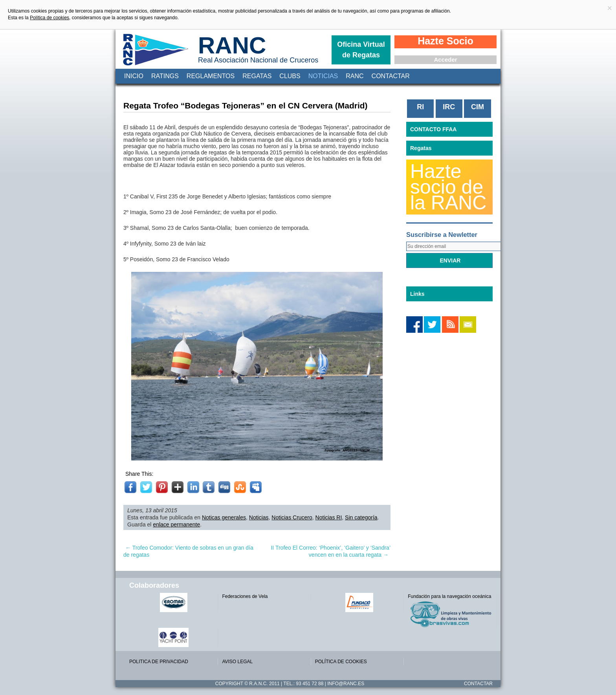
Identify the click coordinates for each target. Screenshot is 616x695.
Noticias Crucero (292, 517)
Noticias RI (329, 517)
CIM (478, 107)
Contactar (391, 76)
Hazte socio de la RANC (448, 187)
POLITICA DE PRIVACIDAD (159, 662)
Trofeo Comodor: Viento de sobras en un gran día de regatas (188, 551)
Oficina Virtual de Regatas (361, 50)
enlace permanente (176, 524)
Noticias (323, 76)
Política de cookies (49, 18)
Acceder (445, 60)
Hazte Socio (445, 41)
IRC (449, 107)
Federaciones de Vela (245, 596)
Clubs (290, 76)
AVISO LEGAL (237, 662)
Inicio (134, 76)
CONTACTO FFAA (433, 129)
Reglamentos (211, 76)
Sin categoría (361, 517)
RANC (232, 45)
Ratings (165, 76)
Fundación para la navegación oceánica (449, 596)
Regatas (257, 76)
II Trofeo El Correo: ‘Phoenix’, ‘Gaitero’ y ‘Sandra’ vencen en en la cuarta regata (331, 551)
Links (417, 294)
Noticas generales (224, 517)
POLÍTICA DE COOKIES (341, 662)
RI (420, 107)
